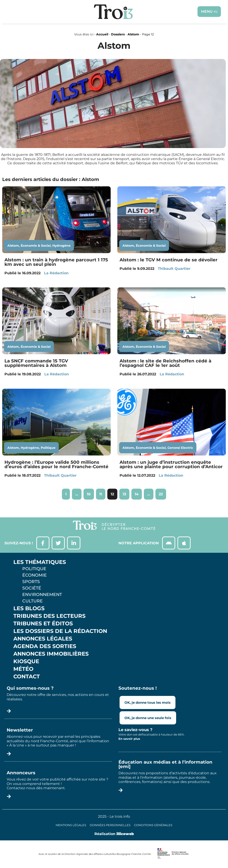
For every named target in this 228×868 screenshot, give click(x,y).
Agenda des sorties (45, 647)
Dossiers (118, 34)
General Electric (180, 448)
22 (162, 492)
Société (32, 588)
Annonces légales (43, 639)
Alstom (133, 34)
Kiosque (26, 662)
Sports (31, 582)
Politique (48, 448)
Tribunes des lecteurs (49, 616)
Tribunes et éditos (43, 624)
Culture (33, 601)
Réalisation (114, 834)
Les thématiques (40, 563)
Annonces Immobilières (51, 654)
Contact (27, 677)
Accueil (102, 34)
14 (138, 492)
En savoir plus (129, 739)
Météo (23, 669)
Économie (35, 575)
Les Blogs (29, 609)
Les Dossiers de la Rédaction (60, 632)
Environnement (42, 595)
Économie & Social (36, 246)
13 (126, 492)
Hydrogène (61, 246)
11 (102, 492)
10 (90, 492)
